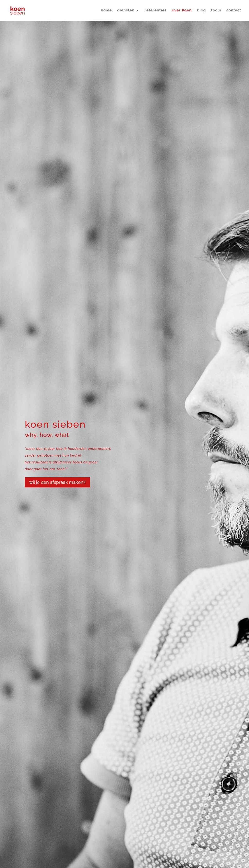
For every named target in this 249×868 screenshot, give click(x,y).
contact (234, 11)
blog (201, 11)
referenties (156, 11)
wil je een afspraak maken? (57, 482)
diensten (126, 11)
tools (216, 11)
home (106, 11)
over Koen (182, 11)
